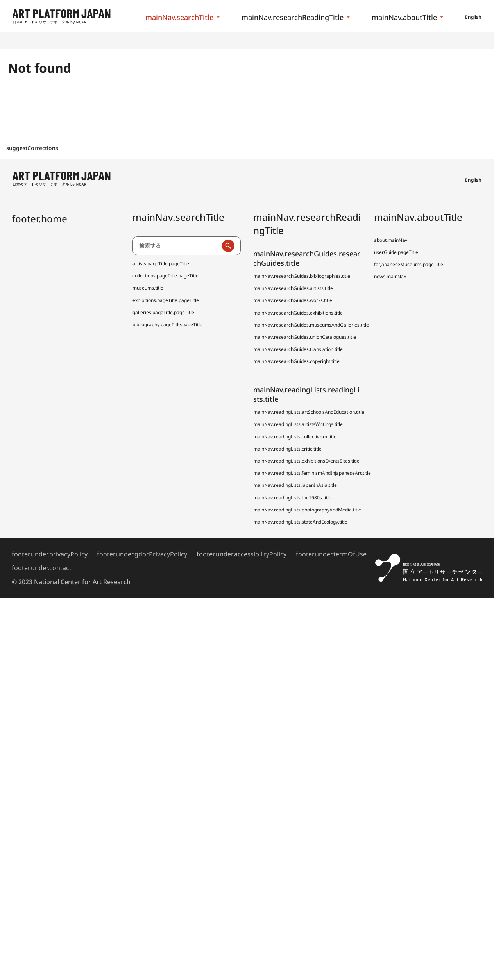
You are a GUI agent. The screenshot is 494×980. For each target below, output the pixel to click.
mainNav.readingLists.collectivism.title (295, 437)
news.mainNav (390, 276)
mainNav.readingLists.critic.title (287, 449)
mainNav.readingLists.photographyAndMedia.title (307, 510)
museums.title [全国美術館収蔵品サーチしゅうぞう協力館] (148, 288)
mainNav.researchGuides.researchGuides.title (307, 258)
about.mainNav (391, 240)
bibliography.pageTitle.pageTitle (167, 325)
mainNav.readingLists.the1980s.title (292, 498)
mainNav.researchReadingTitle (293, 17)
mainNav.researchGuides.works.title (293, 300)
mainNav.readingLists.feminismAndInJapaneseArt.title (312, 473)
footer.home (39, 219)
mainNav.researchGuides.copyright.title (296, 361)
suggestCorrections (33, 148)
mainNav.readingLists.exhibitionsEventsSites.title (306, 461)
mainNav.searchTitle (179, 17)
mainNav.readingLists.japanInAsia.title (295, 485)
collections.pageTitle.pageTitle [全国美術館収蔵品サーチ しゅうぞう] (166, 276)
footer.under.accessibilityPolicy (242, 554)
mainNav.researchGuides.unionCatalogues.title (305, 337)
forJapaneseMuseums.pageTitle (409, 264)
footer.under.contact (42, 568)
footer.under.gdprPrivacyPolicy (142, 554)
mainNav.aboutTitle (404, 17)
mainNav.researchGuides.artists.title (293, 288)
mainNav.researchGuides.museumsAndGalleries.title (311, 325)
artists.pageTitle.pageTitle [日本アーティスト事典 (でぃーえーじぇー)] (161, 264)
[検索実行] (228, 246)
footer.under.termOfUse (331, 554)
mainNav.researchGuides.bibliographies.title (302, 276)
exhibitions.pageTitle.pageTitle (166, 300)
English (473, 17)
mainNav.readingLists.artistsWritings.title (298, 424)
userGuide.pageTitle (396, 252)
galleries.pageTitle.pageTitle (163, 312)
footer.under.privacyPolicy (50, 554)
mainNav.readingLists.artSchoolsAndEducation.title (309, 412)
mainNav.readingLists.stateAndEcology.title (300, 522)
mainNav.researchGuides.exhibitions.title (298, 313)
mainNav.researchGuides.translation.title (298, 349)
